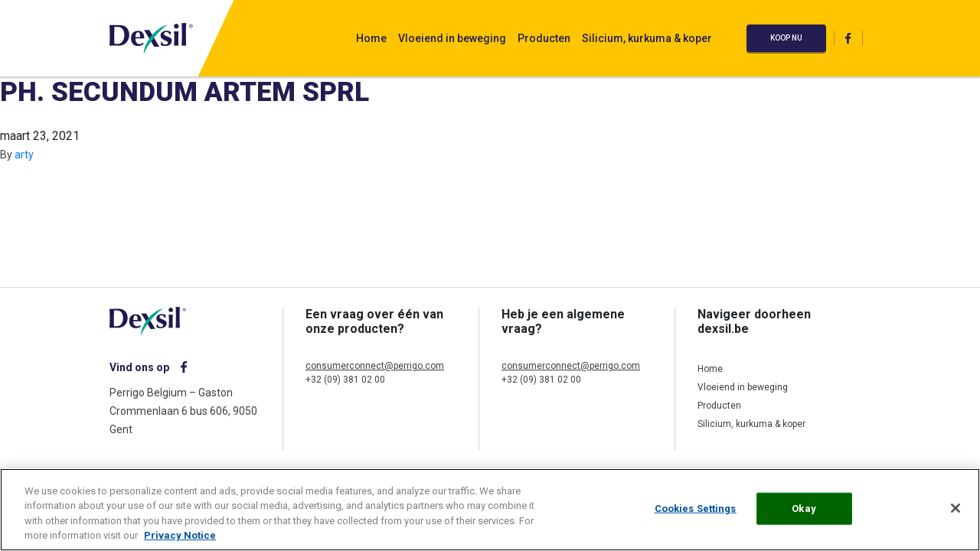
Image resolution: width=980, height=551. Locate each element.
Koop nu (786, 38)
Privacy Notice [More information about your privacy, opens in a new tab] (180, 535)
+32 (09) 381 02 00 (345, 380)
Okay (804, 509)
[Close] (955, 508)
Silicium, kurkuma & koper (647, 38)
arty (24, 155)
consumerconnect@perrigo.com (375, 366)
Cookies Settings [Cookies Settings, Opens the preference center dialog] (696, 509)
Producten (544, 38)
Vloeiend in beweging (452, 38)
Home (371, 38)
